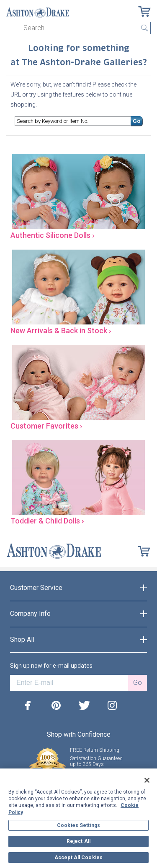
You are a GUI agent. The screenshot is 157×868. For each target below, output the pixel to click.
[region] (78, 818)
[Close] (147, 780)
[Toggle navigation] (10, 28)
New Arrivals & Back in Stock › (61, 331)
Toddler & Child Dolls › (47, 521)
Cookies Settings (78, 825)
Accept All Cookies (78, 858)
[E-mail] (69, 683)
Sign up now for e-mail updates (51, 666)
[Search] (85, 28)
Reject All (78, 841)
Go (136, 121)
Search (144, 28)
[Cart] (144, 11)
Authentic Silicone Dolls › (52, 235)
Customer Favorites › (46, 426)
